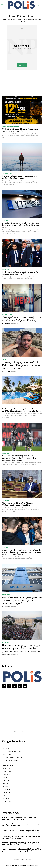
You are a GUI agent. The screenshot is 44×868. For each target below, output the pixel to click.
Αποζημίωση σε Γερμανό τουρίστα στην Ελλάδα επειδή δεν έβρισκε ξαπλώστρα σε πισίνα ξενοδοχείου (22, 410)
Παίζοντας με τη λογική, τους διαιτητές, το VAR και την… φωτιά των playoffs (21, 273)
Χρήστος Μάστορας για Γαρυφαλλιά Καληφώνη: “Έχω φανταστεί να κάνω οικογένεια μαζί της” (21, 365)
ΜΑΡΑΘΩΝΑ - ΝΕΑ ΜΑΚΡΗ (10, 126)
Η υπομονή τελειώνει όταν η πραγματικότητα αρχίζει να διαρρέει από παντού (20, 177)
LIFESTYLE (6, 359)
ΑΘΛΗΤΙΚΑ (5, 269)
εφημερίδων (21, 732)
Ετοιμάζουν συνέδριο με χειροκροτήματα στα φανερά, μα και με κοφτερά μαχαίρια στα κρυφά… (22, 600)
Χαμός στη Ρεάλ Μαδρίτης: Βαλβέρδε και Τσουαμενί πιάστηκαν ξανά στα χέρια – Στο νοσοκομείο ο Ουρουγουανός (19, 458)
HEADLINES (6, 220)
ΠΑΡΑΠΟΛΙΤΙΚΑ (7, 173)
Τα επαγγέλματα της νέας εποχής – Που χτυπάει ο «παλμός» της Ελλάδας (22, 319)
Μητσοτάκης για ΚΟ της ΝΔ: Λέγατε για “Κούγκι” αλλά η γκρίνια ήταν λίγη (18, 504)
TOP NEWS (5, 500)
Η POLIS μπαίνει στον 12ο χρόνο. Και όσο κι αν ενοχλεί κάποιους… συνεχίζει (20, 130)
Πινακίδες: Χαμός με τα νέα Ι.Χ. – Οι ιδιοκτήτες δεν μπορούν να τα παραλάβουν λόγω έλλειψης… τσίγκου (21, 225)
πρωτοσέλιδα (13, 732)
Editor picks (7, 314)
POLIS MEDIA (6, 324)
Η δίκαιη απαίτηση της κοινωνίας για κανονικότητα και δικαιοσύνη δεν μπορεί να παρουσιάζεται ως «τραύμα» (21, 648)
